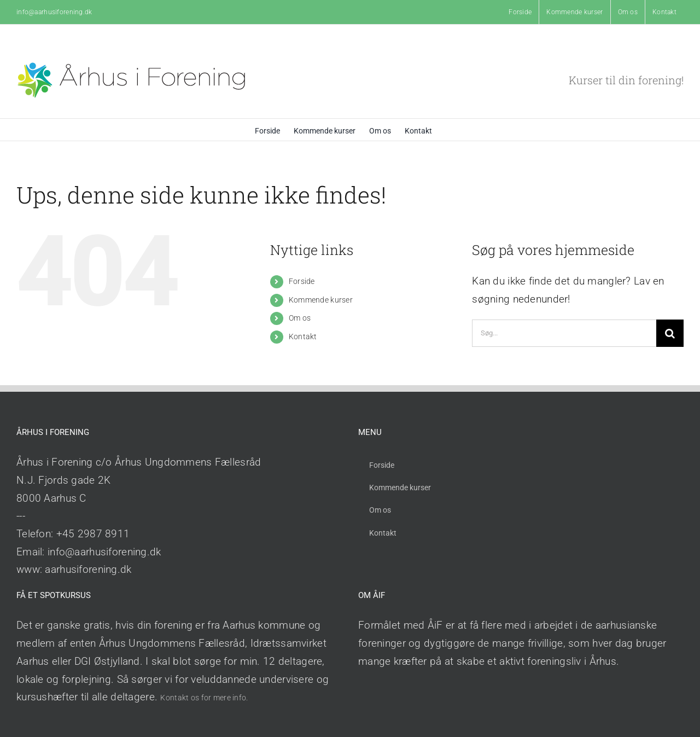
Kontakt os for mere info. (204, 698)
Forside (302, 281)
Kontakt (303, 336)
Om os (300, 318)
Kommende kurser (321, 300)
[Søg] (670, 333)
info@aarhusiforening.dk (54, 12)
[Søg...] (564, 333)
